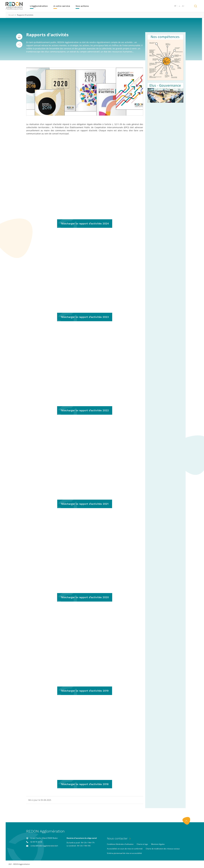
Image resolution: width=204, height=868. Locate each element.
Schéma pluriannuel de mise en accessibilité (124, 853)
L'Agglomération (39, 6)
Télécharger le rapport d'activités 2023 (85, 317)
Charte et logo (142, 844)
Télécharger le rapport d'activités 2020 (85, 597)
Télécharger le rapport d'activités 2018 (85, 784)
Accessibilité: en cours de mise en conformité (125, 849)
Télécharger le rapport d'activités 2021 (85, 504)
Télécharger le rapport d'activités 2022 (85, 410)
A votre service (62, 6)
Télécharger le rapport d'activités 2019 (85, 691)
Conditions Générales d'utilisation (120, 844)
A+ (183, 6)
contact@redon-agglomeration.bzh (44, 846)
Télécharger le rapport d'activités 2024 (85, 223)
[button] (19, 45)
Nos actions (82, 6)
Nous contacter (117, 839)
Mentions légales (158, 844)
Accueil (11, 15)
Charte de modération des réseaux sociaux (163, 849)
